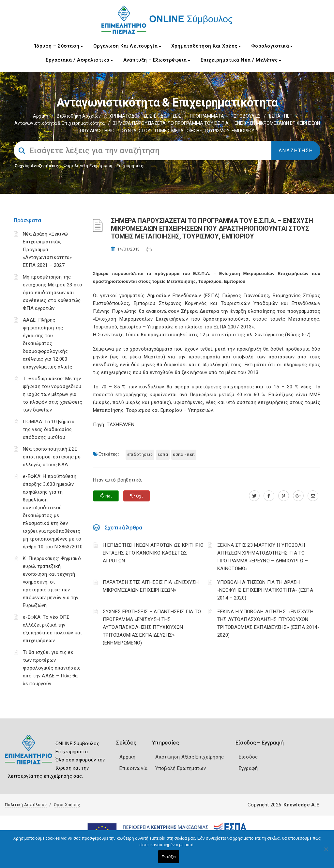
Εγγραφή (248, 768)
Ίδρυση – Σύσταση (59, 46)
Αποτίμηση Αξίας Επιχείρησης (190, 757)
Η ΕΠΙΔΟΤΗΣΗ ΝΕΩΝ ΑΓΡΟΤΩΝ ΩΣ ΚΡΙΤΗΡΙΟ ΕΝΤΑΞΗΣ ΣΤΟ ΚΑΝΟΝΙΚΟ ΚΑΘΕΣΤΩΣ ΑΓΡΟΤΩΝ (153, 553)
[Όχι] (326, 852)
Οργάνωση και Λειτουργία (127, 46)
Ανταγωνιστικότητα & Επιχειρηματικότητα (60, 123)
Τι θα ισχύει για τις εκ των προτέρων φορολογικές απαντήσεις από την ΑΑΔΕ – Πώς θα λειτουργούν (52, 668)
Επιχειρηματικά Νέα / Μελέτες (241, 60)
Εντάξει (169, 857)
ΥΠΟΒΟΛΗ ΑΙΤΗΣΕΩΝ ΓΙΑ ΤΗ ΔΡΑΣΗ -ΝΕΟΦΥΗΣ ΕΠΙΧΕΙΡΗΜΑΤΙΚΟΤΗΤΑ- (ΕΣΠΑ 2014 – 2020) (265, 590)
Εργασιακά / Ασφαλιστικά (79, 60)
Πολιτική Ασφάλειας (26, 805)
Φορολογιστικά (272, 46)
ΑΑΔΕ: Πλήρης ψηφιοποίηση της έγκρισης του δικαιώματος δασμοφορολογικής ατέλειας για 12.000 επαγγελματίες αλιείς (47, 343)
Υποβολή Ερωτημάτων (181, 768)
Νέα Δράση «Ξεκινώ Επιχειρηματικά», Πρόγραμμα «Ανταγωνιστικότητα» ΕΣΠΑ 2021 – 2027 (47, 250)
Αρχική (41, 116)
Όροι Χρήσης (67, 805)
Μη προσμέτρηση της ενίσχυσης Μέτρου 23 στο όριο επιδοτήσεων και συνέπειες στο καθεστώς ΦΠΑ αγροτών (53, 293)
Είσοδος (248, 757)
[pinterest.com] (284, 496)
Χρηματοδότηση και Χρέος (206, 46)
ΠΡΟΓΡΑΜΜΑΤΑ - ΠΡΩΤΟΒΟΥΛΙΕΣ (225, 116)
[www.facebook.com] (269, 496)
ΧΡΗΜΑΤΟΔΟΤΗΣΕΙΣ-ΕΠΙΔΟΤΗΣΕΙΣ (145, 116)
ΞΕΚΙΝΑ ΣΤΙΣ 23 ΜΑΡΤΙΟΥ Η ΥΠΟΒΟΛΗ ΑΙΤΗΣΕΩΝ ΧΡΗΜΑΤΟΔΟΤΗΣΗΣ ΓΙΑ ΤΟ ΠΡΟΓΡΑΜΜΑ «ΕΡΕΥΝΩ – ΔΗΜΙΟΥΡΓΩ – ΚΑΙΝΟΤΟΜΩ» (263, 557)
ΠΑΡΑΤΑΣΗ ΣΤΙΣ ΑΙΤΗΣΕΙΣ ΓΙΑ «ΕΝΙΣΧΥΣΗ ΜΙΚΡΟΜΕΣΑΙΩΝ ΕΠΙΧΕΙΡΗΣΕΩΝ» (151, 586)
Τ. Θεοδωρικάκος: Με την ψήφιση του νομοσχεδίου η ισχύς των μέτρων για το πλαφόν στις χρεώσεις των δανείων (53, 394)
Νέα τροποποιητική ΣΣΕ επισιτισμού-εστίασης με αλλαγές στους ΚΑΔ (52, 457)
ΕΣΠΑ (163, 454)
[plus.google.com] (298, 496)
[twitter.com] (254, 496)
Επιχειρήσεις (130, 166)
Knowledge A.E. (302, 805)
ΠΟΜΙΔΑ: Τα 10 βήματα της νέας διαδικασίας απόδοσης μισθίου (49, 429)
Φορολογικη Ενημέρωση (88, 166)
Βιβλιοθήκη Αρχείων (79, 116)
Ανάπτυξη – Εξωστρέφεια (157, 60)
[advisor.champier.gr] (313, 496)
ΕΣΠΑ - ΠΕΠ (281, 116)
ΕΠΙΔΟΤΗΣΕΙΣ (140, 454)
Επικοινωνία (133, 768)
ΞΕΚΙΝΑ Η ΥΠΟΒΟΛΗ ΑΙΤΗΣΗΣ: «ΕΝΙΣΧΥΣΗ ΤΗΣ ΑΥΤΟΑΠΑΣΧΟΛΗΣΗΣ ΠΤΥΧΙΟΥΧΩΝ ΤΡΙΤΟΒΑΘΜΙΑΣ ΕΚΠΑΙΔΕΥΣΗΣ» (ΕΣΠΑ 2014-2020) (268, 623)
